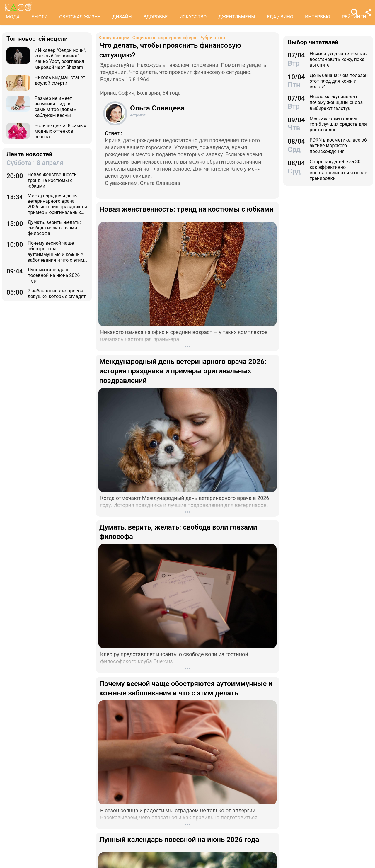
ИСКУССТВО (193, 17)
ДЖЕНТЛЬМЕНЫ (237, 17)
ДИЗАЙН (122, 17)
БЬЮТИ (39, 17)
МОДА (13, 17)
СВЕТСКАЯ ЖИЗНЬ (80, 17)
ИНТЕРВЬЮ (318, 17)
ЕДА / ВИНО (280, 17)
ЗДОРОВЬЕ (156, 17)
